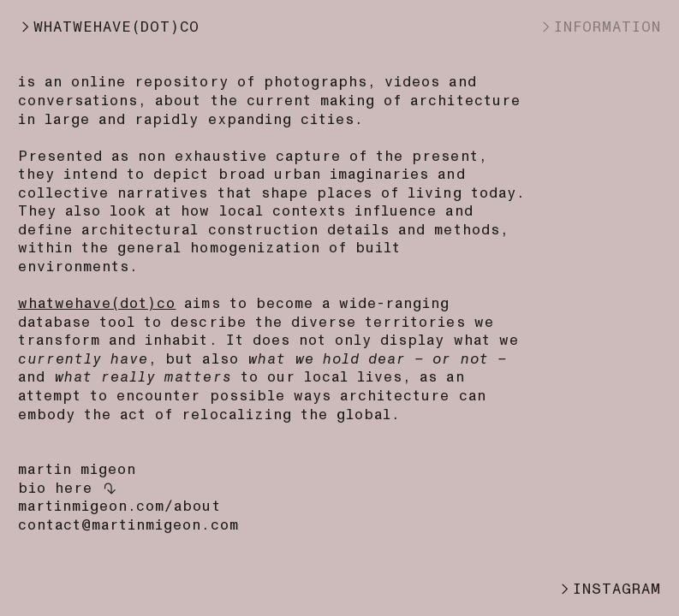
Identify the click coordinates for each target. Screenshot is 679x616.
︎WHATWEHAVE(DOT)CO (109, 27)
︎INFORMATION (600, 27)
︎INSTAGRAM (609, 589)
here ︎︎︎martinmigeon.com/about (119, 498)
